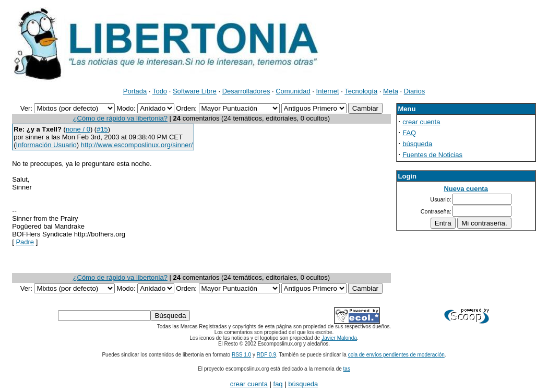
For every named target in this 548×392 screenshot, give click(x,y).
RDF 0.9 (266, 355)
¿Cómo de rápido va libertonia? (120, 118)
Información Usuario (46, 145)
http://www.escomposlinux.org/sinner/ (137, 145)
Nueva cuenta (466, 189)
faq (278, 384)
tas (347, 369)
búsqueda (417, 144)
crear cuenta (421, 122)
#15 (102, 129)
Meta (391, 91)
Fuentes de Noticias (432, 155)
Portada (135, 91)
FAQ (409, 133)
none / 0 (78, 129)
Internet (328, 91)
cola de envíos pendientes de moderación (396, 355)
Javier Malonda (339, 338)
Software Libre (195, 91)
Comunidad (293, 91)
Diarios (414, 91)
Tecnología (361, 91)
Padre (25, 242)
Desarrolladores (246, 91)
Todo (160, 91)
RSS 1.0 (241, 355)
